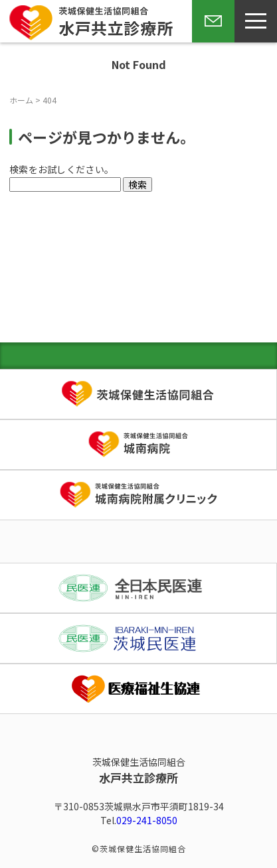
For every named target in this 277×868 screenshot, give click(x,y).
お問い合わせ (211, 42)
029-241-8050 (147, 820)
